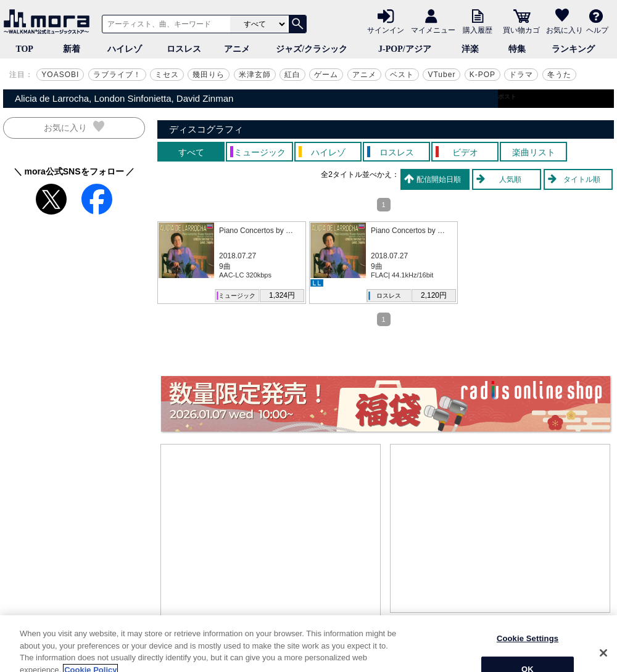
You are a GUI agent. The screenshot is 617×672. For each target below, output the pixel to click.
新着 (72, 49)
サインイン (386, 30)
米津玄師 (255, 75)
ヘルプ (597, 30)
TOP (24, 49)
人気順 (510, 179)
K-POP (482, 75)
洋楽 (470, 49)
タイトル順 (582, 179)
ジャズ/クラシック (312, 49)
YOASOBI (60, 75)
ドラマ (521, 75)
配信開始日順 (439, 179)
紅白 (292, 75)
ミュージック (237, 296)
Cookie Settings (528, 651)
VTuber (441, 75)
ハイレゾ (125, 49)
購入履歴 (478, 30)
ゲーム (326, 75)
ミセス (167, 75)
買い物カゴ (521, 30)
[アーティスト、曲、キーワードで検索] (164, 24)
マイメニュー (433, 30)
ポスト (507, 96)
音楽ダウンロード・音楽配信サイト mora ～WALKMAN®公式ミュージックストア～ (49, 22)
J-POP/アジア (405, 49)
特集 (517, 49)
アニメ (237, 49)
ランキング (573, 49)
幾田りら (209, 75)
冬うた (559, 75)
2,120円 (434, 295)
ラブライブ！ (117, 75)
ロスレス (184, 49)
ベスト (402, 75)
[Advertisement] (271, 537)
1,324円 (282, 295)
